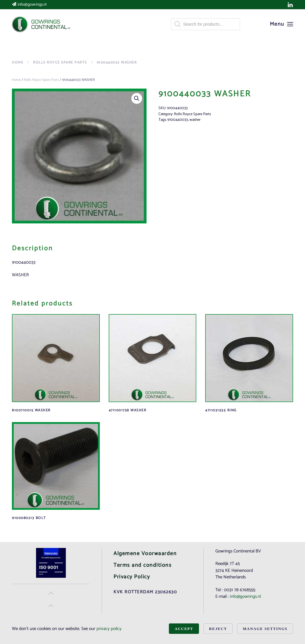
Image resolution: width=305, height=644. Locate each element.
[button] (282, 24)
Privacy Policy (132, 577)
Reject (218, 629)
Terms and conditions (143, 565)
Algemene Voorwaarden (145, 554)
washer (195, 120)
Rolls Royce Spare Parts (42, 80)
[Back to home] (42, 24)
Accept (184, 629)
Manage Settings (265, 629)
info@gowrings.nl (32, 5)
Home (16, 80)
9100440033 (178, 120)
